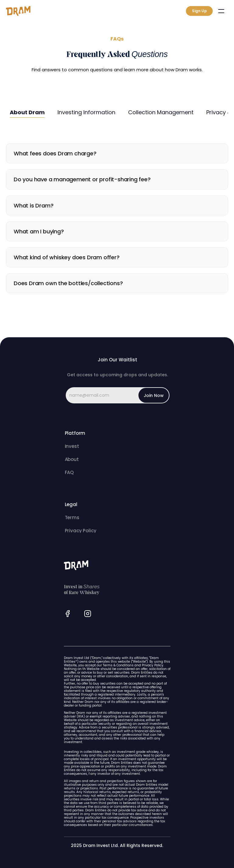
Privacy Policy (81, 531)
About (72, 459)
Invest (72, 446)
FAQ (69, 472)
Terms (72, 517)
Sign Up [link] (199, 11)
